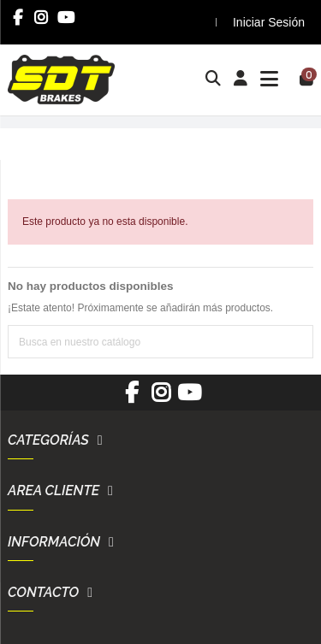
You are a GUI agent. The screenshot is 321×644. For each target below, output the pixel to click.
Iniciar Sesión (269, 22)
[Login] (241, 80)
